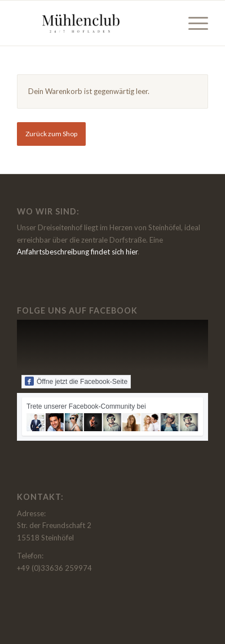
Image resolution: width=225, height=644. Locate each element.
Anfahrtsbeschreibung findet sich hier (77, 252)
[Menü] (193, 23)
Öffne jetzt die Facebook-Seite (76, 381)
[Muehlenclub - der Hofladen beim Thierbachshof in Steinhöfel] (93, 23)
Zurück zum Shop (51, 134)
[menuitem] (193, 23)
